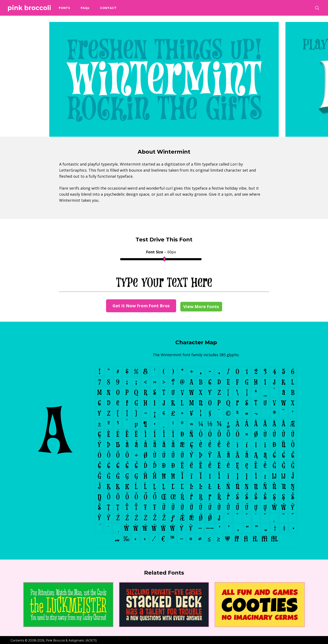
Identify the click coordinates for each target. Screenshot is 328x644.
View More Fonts (201, 307)
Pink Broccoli (29, 8)
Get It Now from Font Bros (141, 306)
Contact (108, 8)
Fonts (64, 8)
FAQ (85, 8)
